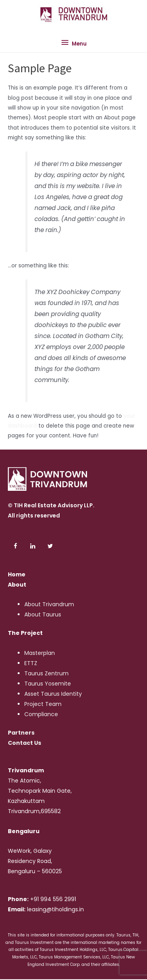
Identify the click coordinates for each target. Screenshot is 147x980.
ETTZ (31, 663)
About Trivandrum (49, 604)
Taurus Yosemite (48, 684)
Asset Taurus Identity (53, 694)
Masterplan (40, 653)
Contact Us (24, 743)
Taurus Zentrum (46, 673)
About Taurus (43, 614)
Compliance (41, 714)
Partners (21, 733)
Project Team (43, 704)
